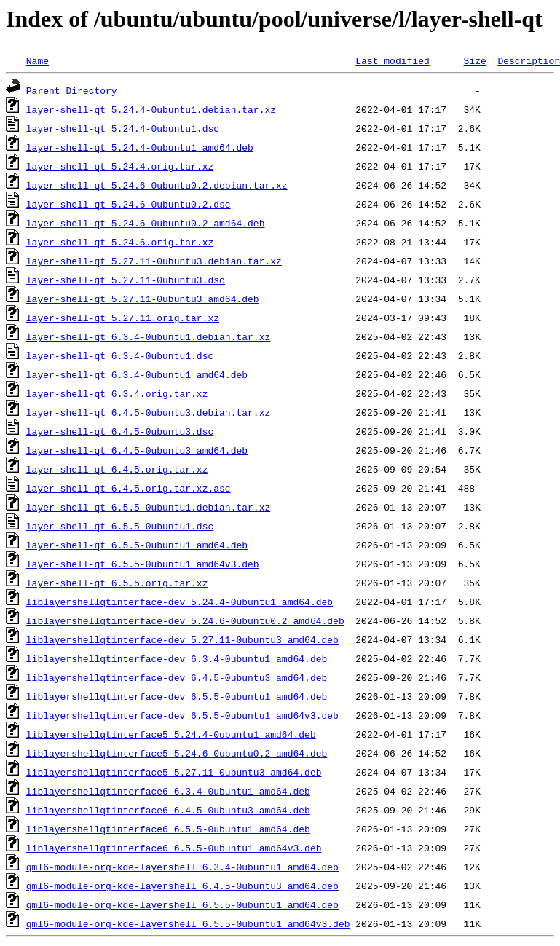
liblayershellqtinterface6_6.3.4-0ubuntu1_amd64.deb (168, 791)
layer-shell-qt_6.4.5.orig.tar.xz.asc (129, 488)
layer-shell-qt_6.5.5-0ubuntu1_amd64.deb (137, 545)
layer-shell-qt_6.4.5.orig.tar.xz (117, 469)
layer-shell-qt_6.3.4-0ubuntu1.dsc (120, 355)
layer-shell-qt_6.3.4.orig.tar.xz (117, 393)
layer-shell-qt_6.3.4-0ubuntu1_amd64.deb (137, 374)
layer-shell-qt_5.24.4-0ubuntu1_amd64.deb (140, 147)
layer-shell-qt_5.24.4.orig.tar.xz (120, 166)
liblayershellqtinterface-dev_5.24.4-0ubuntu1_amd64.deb (180, 602)
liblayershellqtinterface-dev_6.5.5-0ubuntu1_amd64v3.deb (182, 715)
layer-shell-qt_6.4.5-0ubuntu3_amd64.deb (137, 450)
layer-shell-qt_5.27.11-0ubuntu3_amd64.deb (143, 299)
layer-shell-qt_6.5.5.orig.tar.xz (117, 583)
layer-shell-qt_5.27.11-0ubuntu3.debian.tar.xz (154, 261)
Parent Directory (72, 90)
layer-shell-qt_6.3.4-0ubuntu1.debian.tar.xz (148, 336)
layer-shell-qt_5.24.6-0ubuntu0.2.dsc (129, 204)
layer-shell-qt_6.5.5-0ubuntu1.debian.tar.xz (148, 507)
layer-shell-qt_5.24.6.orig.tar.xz (120, 242)
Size (474, 60)
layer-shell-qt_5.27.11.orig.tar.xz (123, 318)
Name (38, 60)
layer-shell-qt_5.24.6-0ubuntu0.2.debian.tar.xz (157, 185)
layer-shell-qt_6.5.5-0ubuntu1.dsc (120, 526)
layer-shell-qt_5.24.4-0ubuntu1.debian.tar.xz (151, 109)
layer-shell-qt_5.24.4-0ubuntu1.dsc (123, 128)
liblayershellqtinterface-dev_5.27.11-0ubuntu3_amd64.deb (182, 639)
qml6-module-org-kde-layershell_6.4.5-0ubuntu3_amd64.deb (182, 886)
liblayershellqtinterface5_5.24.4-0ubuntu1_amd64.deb (171, 734)
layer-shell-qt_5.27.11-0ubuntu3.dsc (126, 280)
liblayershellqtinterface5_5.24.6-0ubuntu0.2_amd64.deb (177, 753)
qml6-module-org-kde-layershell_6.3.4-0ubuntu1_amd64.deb (182, 867)
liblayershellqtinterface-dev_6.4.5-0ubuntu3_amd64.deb (177, 677)
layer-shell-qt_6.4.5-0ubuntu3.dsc (120, 431)
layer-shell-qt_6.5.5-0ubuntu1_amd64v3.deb (143, 564)
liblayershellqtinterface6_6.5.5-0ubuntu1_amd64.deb (168, 829)
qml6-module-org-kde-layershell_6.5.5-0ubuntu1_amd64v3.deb (188, 923)
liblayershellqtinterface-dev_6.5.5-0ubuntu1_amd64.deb (177, 696)
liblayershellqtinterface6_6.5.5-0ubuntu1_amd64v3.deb (174, 848)
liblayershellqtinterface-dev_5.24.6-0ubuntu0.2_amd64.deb (185, 620)
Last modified (392, 60)
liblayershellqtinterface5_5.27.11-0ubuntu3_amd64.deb (174, 772)
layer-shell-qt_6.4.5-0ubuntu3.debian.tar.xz (148, 412)
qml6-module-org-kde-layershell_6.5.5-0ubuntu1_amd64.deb (182, 904)
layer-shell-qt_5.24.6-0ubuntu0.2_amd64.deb (146, 223)
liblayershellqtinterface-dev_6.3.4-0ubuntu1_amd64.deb (177, 658)
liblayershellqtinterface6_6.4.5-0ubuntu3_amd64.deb (168, 810)
